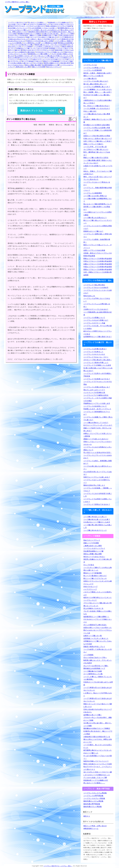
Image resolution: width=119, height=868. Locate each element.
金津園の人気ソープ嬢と (50, 35)
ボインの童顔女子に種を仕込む (25, 52)
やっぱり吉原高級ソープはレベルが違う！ (43, 28)
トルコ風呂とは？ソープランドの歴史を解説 (98, 214)
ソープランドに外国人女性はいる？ (97, 387)
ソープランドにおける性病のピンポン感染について (98, 448)
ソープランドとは (90, 65)
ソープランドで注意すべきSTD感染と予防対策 (98, 375)
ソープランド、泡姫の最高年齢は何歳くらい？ (98, 189)
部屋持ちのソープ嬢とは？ (93, 231)
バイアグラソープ (90, 589)
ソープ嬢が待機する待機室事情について (98, 200)
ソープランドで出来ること (93, 352)
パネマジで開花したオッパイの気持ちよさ (57, 58)
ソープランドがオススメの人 (94, 354)
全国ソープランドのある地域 (94, 250)
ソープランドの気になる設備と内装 (97, 128)
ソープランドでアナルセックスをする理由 (98, 383)
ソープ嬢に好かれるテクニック (95, 530)
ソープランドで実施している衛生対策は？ (98, 132)
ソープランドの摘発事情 (93, 193)
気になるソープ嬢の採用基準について (98, 204)
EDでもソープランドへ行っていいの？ (98, 425)
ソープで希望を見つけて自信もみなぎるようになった (98, 689)
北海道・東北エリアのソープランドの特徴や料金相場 (98, 255)
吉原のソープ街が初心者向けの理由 (97, 136)
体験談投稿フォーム (91, 829)
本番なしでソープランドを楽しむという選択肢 (98, 435)
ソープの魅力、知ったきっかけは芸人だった (45, 30)
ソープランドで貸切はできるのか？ (97, 504)
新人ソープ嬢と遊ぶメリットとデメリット (98, 222)
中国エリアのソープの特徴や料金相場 (98, 267)
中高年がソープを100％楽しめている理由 (40, 41)
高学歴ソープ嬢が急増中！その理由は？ (97, 208)
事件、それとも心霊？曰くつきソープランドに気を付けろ (98, 178)
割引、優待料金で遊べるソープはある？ (97, 154)
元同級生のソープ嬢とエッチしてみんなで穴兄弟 (32, 48)
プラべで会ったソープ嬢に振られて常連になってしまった (52, 56)
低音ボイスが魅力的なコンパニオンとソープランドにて (98, 599)
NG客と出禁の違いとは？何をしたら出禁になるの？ (98, 369)
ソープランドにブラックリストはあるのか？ (98, 457)
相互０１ (87, 816)
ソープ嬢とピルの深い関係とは (95, 196)
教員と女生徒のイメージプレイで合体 (58, 26)
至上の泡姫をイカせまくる (23, 56)
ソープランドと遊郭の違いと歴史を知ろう (98, 235)
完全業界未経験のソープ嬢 (51, 65)
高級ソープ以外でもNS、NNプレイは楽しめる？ (97, 429)
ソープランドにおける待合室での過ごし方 (98, 495)
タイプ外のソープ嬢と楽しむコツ (96, 149)
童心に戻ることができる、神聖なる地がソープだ (98, 741)
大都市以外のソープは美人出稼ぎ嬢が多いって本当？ (98, 102)
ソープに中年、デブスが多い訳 (95, 147)
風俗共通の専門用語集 (92, 804)
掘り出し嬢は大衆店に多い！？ (95, 84)
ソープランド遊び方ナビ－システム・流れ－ (17, 2)
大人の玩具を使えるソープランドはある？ (98, 473)
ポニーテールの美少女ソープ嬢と (23, 45)
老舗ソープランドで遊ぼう (93, 144)
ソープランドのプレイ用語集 (94, 798)
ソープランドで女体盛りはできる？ (97, 379)
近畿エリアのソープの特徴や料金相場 (98, 264)
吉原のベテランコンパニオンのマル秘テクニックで (49, 59)
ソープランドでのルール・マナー (96, 357)
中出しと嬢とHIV (90, 111)
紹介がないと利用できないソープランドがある (98, 333)
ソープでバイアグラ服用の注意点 (96, 395)
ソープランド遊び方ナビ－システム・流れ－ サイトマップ (96, 17)
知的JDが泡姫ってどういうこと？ (96, 761)
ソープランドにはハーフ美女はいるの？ (97, 184)
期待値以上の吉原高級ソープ (94, 668)
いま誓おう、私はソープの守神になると (42, 39)
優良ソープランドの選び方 (93, 76)
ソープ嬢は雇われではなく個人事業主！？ (97, 115)
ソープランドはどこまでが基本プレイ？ (97, 481)
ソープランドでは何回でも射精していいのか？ (98, 500)
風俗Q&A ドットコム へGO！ (42, 111)
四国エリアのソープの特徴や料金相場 (98, 269)
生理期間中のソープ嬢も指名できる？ (98, 337)
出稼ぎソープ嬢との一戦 (93, 636)
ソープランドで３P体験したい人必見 (97, 365)
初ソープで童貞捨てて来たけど (32, 61)
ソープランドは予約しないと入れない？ (97, 300)
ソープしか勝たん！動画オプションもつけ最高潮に (98, 678)
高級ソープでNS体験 (38, 67)
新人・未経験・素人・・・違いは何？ (98, 92)
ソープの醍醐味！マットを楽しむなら (98, 89)
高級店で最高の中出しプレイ (94, 647)
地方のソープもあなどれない (94, 557)
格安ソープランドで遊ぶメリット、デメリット (98, 246)
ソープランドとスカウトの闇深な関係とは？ (98, 227)
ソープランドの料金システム (94, 68)
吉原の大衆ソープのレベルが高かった (98, 628)
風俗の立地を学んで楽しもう (94, 485)
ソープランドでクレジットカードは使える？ (98, 292)
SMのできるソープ (25, 59)
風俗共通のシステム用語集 (93, 801)
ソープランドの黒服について (94, 318)
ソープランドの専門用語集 (93, 796)
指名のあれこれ (89, 296)
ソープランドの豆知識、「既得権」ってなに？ (98, 489)
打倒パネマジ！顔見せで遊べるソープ (98, 139)
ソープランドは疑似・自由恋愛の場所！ (97, 241)
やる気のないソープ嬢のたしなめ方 (97, 522)
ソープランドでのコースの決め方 (96, 288)
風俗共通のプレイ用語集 (93, 807)
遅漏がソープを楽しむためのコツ (96, 439)
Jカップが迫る (38, 63)
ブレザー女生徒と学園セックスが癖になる (98, 613)
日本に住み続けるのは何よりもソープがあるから (98, 711)
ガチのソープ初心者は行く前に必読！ (98, 360)
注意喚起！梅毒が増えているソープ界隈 (98, 121)
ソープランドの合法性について (95, 406)
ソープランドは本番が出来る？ (95, 349)
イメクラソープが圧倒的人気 (94, 393)
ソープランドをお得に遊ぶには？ (96, 81)
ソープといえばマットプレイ (94, 548)
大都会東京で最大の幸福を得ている (39, 32)
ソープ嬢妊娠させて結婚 (49, 43)
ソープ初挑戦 (28, 47)
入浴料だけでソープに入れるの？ (96, 309)
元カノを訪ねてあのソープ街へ (95, 658)
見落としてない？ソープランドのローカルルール (98, 443)
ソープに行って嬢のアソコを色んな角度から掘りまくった (98, 569)
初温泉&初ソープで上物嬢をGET (59, 22)
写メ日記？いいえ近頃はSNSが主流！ (98, 453)
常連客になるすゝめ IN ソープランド (97, 409)
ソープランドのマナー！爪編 (94, 323)
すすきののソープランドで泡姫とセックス (50, 52)
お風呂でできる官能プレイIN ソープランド (98, 167)
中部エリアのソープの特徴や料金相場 (98, 261)
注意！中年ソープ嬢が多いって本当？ (98, 141)
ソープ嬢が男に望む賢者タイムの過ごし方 (98, 526)
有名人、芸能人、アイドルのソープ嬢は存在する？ (98, 173)
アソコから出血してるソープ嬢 (95, 778)
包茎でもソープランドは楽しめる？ (97, 477)
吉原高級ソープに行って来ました (60, 48)
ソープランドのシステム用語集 (95, 793)
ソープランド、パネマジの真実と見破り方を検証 (98, 399)
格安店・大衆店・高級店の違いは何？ (98, 73)
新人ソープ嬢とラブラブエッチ (95, 578)
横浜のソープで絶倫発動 (51, 61)
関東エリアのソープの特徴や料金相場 (98, 259)
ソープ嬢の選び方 (90, 79)
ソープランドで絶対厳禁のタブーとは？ (97, 413)
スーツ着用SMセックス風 (32, 43)
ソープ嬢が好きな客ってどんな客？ (97, 519)
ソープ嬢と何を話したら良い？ (95, 517)
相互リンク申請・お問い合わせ (95, 826)
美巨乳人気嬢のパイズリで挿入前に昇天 (57, 63)
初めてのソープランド (53, 67)
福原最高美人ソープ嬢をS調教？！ (39, 54)
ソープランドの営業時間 (93, 70)
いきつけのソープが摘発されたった (38, 24)
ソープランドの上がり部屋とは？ (96, 320)
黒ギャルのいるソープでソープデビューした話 (39, 50)
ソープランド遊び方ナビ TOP (18, 22)
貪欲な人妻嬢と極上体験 (33, 65)
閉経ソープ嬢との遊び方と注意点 (96, 158)
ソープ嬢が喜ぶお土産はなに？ (95, 218)
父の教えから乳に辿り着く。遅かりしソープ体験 (58, 34)
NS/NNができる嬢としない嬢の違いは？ (97, 96)
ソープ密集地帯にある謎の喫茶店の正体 (98, 314)
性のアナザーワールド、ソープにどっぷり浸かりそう (28, 26)
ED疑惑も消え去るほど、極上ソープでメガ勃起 (98, 733)
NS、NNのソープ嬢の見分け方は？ (97, 106)
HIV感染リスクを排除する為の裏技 (97, 125)
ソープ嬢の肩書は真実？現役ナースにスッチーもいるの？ (98, 162)
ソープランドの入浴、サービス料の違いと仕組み (98, 327)
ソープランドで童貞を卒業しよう (96, 363)
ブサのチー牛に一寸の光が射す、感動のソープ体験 (25, 35)
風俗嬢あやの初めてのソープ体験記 (29, 34)
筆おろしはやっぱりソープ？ (94, 390)
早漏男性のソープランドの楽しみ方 (97, 403)
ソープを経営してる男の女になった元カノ (47, 47)
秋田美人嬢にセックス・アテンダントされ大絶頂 (51, 45)
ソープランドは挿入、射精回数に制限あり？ (98, 462)
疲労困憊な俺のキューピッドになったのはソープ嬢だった (98, 752)
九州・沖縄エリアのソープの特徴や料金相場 (98, 274)
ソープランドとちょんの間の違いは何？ (97, 305)
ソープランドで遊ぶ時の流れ (94, 285)
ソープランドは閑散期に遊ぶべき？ (97, 87)
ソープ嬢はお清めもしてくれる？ (96, 423)
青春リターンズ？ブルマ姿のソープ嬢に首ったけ (42, 37)
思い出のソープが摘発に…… (37, 22)
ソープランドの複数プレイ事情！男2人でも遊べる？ (98, 419)
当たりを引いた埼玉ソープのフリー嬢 (98, 772)
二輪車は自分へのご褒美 (23, 67)
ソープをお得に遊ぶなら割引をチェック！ (98, 468)
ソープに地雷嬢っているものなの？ (97, 108)
